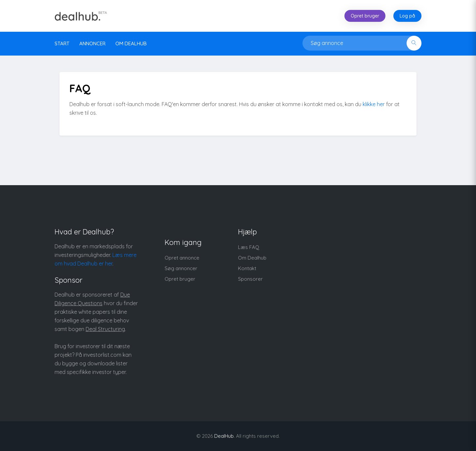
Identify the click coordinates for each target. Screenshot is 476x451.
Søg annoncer (181, 268)
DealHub (224, 436)
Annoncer (92, 43)
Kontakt (247, 268)
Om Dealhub (252, 258)
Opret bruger (365, 16)
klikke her (374, 104)
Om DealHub (131, 43)
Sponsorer (250, 279)
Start (62, 43)
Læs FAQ (249, 247)
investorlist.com (102, 355)
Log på (407, 16)
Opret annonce (182, 258)
